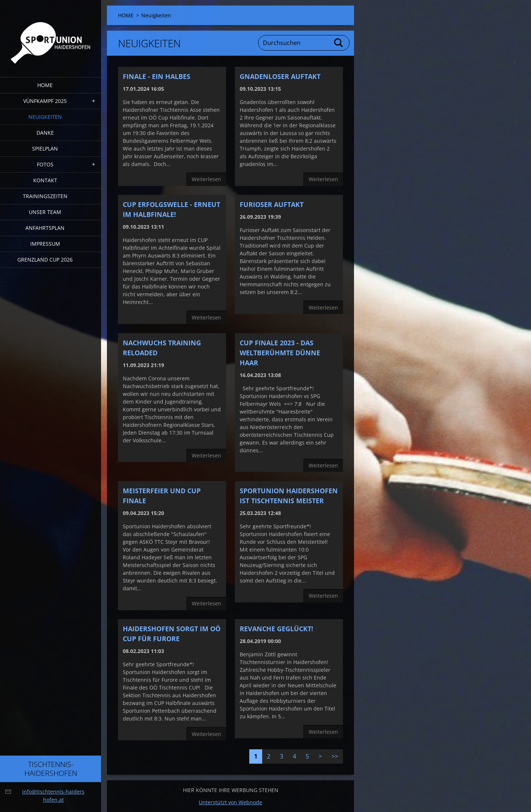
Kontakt (45, 180)
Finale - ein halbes (157, 76)
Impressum (45, 244)
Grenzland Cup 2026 (45, 260)
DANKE (45, 133)
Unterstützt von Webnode (230, 802)
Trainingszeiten (45, 196)
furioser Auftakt (272, 204)
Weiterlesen (206, 179)
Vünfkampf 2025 (45, 101)
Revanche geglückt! (276, 629)
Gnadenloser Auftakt (280, 76)
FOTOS (45, 164)
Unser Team (45, 212)
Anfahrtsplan (45, 228)
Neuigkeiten (45, 117)
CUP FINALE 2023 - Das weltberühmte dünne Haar (280, 353)
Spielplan (45, 148)
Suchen (339, 43)
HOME (45, 85)
